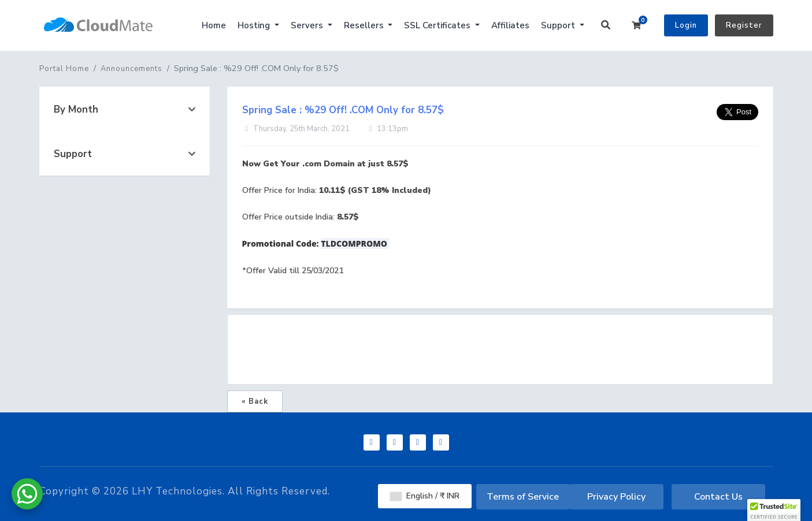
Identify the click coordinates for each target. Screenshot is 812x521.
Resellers (365, 25)
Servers (308, 25)
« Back (255, 401)
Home (214, 25)
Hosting (255, 25)
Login (686, 25)
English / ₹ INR (425, 496)
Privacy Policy (616, 497)
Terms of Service (523, 497)
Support (559, 25)
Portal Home (64, 69)
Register (744, 25)
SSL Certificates (438, 25)
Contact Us (718, 497)
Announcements (131, 69)
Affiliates (510, 25)
